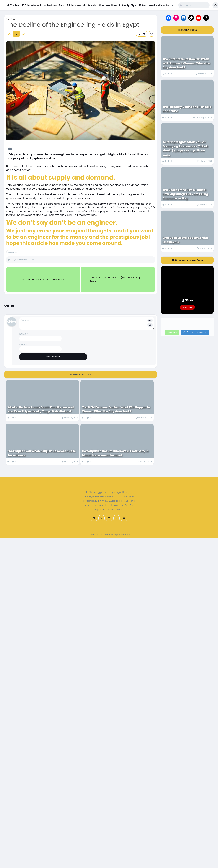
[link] (151, 34)
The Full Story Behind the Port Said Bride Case (187, 109)
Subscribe (187, 307)
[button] (142, 34)
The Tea (13, 5)
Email (23, 345)
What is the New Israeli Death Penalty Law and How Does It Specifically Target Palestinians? (41, 409)
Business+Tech (54, 5)
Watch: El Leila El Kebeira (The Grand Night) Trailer (117, 279)
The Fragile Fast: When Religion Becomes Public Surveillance (42, 453)
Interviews (74, 5)
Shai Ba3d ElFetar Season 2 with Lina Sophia (185, 240)
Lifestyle (90, 5)
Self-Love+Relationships (154, 5)
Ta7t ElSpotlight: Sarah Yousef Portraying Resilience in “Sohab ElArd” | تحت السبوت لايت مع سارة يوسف (185, 148)
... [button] (174, 5)
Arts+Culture (108, 5)
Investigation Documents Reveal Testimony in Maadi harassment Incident (115, 453)
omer (10, 305)
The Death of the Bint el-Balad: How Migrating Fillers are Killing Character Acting (185, 194)
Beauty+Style (128, 5)
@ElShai (187, 300)
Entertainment (31, 5)
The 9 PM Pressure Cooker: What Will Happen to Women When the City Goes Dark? (116, 409)
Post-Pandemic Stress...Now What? (43, 279)
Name (24, 334)
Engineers (13, 252)
